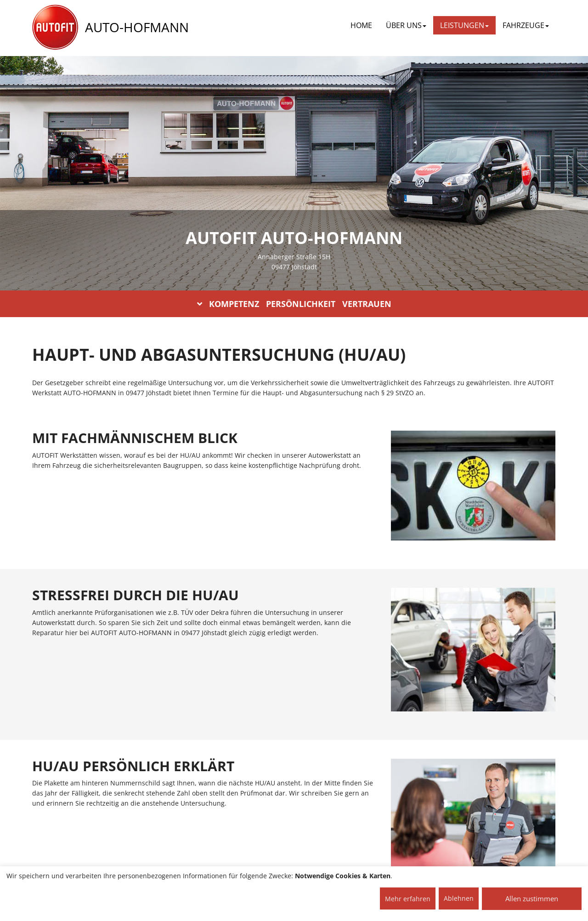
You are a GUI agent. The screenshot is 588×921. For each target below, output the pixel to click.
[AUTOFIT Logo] (55, 28)
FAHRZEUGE (526, 25)
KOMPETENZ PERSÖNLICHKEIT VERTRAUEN (294, 304)
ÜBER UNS (406, 25)
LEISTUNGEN (464, 25)
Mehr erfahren (408, 899)
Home (361, 25)
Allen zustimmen (532, 898)
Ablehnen (459, 898)
